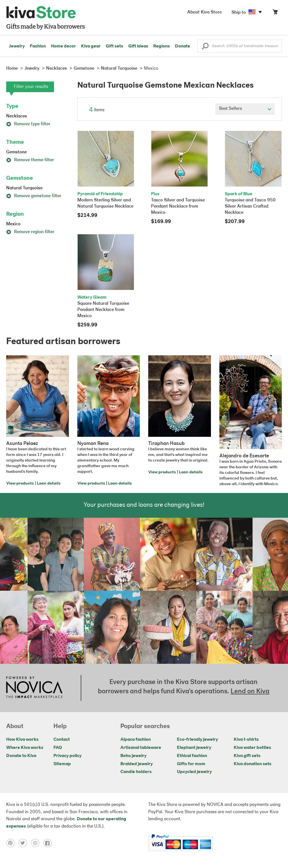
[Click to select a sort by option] (245, 109)
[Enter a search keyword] (240, 46)
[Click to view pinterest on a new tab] (12, 843)
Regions (162, 46)
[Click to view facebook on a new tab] (49, 843)
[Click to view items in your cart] (275, 13)
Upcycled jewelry (194, 772)
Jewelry (17, 46)
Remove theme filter (30, 160)
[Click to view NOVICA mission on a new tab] (34, 688)
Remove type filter (28, 124)
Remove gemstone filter (34, 196)
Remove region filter (30, 232)
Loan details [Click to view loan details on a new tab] (49, 484)
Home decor (63, 46)
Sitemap (62, 764)
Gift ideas (138, 46)
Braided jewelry (137, 764)
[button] (205, 47)
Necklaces (17, 116)
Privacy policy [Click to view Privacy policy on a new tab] (67, 756)
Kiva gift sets (247, 756)
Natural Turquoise (24, 188)
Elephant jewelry (194, 748)
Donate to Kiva (21, 756)
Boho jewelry (133, 756)
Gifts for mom (191, 764)
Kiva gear (91, 46)
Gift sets (114, 46)
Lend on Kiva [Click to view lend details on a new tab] (250, 692)
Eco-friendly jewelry (197, 740)
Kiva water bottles (252, 748)
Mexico (13, 224)
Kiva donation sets (253, 764)
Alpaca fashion (136, 740)
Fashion (38, 46)
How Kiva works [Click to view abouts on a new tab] (22, 740)
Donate (183, 46)
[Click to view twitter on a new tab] (25, 843)
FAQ (58, 748)
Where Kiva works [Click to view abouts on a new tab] (25, 748)
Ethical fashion (192, 756)
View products (20, 484)
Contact (62, 740)
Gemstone (16, 152)
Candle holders (136, 772)
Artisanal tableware (141, 748)
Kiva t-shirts (246, 740)
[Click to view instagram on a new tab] (37, 843)
